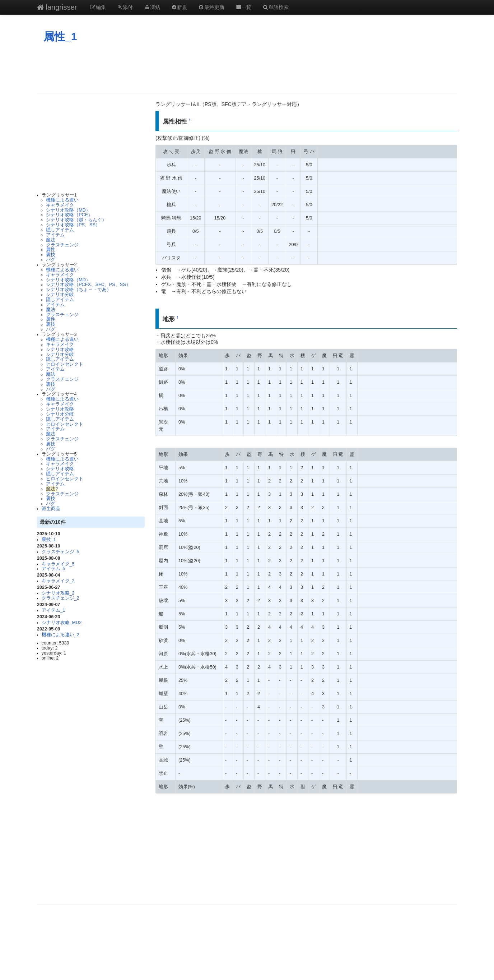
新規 (179, 7)
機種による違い (62, 200)
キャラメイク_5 (58, 564)
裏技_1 (49, 540)
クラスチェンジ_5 (60, 552)
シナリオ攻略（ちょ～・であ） (79, 290)
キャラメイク (60, 205)
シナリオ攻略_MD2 (62, 623)
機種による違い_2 (60, 635)
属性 (51, 250)
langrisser (57, 7)
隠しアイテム (60, 230)
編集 (98, 7)
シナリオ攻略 (60, 350)
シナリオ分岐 (60, 295)
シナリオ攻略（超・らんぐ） (76, 220)
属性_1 (60, 36)
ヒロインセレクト (65, 364)
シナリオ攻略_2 (58, 593)
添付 (125, 7)
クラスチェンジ (62, 245)
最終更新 (211, 7)
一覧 (243, 7)
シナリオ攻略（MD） (68, 210)
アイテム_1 (53, 610)
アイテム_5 (53, 569)
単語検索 (275, 7)
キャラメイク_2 (58, 581)
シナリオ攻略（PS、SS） (73, 225)
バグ (51, 260)
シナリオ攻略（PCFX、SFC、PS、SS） (88, 285)
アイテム (55, 235)
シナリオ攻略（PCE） (69, 215)
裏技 (51, 255)
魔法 (51, 240)
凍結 (152, 7)
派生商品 (51, 509)
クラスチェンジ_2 (60, 598)
